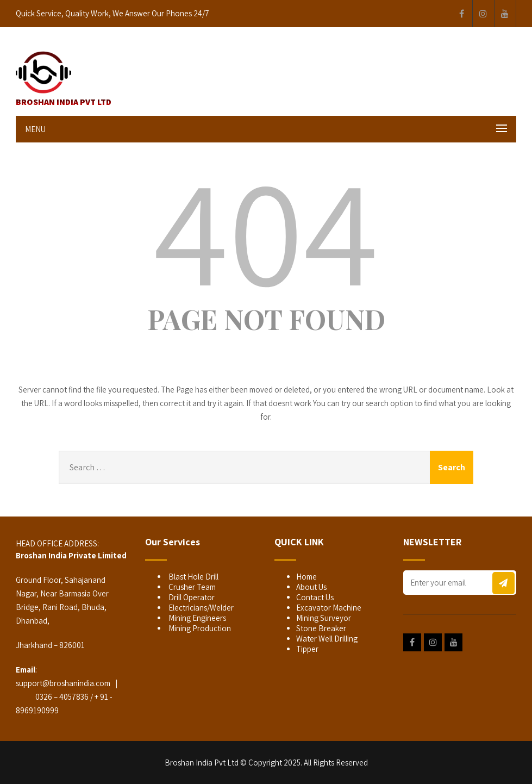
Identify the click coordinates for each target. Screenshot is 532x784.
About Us (311, 587)
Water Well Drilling (327, 639)
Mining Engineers (196, 618)
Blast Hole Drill (193, 577)
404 (266, 229)
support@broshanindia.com (63, 683)
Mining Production (199, 628)
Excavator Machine (329, 608)
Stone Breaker (321, 628)
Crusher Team (191, 587)
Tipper (307, 649)
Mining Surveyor (324, 618)
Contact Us (315, 597)
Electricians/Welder (200, 608)
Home (306, 577)
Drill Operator (191, 597)
